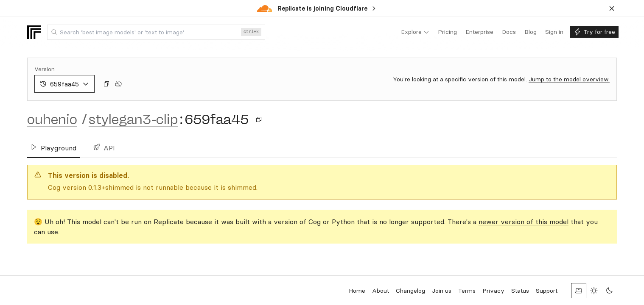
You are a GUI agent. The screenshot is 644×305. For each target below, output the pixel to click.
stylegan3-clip (133, 119)
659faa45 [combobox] (64, 84)
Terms (467, 291)
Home (357, 291)
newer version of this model (524, 222)
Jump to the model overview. (569, 79)
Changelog (410, 291)
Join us (442, 291)
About (381, 291)
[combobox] (156, 32)
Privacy (493, 291)
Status (520, 291)
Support (547, 291)
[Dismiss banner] (612, 8)
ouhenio (52, 119)
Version (45, 69)
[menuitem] (415, 32)
